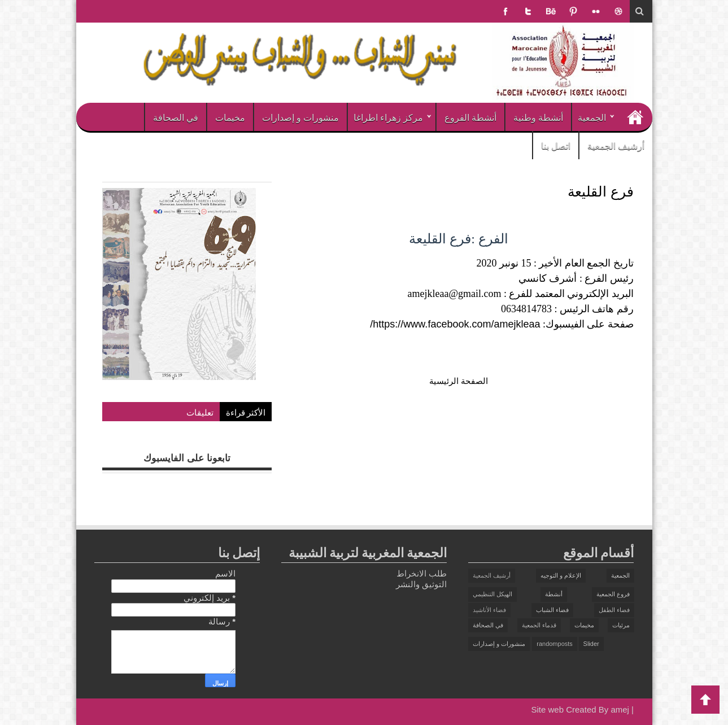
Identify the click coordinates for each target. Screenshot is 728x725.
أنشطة (554, 594)
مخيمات (230, 117)
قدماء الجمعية (539, 625)
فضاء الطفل (614, 610)
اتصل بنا (556, 145)
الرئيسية (635, 117)
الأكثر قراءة (246, 412)
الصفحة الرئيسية (459, 381)
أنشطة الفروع (470, 117)
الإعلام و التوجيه (561, 575)
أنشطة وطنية (538, 117)
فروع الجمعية (613, 594)
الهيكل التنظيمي (492, 594)
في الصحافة (176, 117)
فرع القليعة (601, 191)
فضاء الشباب (552, 610)
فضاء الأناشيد (489, 610)
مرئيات (621, 625)
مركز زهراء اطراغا (388, 117)
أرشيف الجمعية (616, 145)
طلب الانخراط (422, 573)
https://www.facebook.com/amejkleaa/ (455, 324)
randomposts (555, 644)
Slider (591, 644)
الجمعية (592, 117)
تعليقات (200, 412)
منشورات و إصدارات (300, 117)
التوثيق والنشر (421, 584)
